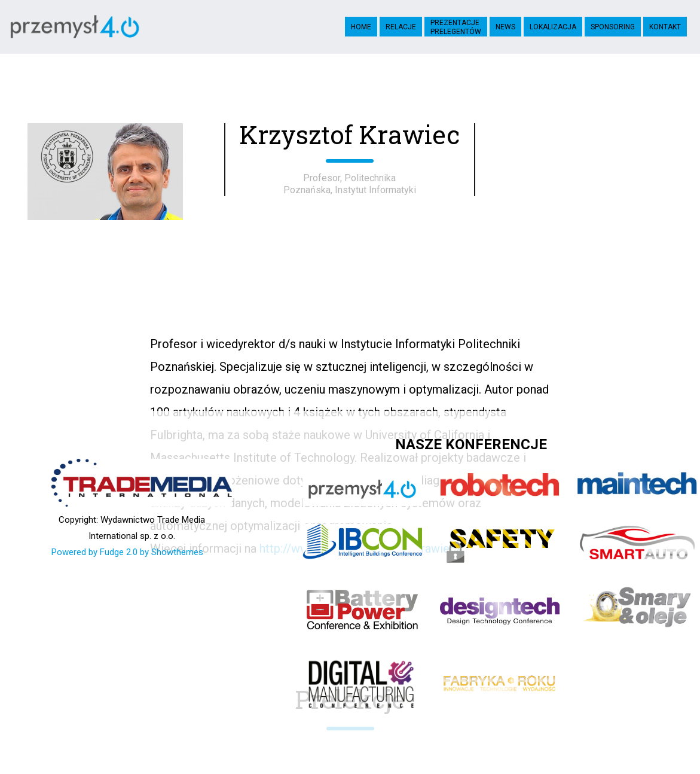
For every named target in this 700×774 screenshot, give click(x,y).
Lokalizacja (553, 27)
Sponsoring (613, 27)
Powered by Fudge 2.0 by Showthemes (127, 552)
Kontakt (665, 27)
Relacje (401, 27)
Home (361, 27)
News (505, 27)
